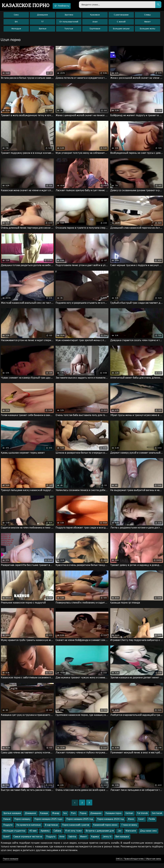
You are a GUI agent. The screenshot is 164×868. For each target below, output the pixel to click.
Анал (95, 23)
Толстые (69, 30)
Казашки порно (113, 818)
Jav (120, 836)
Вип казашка (122, 842)
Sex (65, 818)
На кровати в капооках (29, 830)
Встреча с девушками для (100, 836)
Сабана (57, 836)
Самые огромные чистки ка (28, 842)
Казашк (44, 818)
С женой (121, 23)
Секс (16, 16)
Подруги (8, 830)
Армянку (45, 836)
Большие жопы (147, 30)
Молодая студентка (14, 836)
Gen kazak (157, 818)
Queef (6, 842)
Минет (147, 23)
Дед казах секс (148, 836)
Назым (7, 824)
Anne (62, 842)
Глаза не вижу (129, 830)
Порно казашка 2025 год (80, 824)
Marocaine (131, 836)
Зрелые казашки (12, 818)
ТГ (42, 23)
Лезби (152, 824)
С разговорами (121, 16)
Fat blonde (143, 818)
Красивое (95, 16)
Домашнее (42, 16)
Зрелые (42, 30)
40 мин (33, 836)
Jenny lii (107, 842)
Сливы (147, 16)
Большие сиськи (121, 30)
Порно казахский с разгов (76, 830)
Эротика (69, 16)
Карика (95, 842)
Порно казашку (22, 824)
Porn (73, 818)
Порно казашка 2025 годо (48, 824)
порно (27, 5)
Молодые (16, 30)
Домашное (30, 818)
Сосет (141, 824)
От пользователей (69, 23)
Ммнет (84, 842)
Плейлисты (66, 6)
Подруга (51, 842)
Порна (83, 818)
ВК (16, 23)
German (129, 818)
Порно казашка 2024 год (110, 824)
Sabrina (72, 842)
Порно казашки (11, 864)
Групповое (95, 30)
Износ (131, 824)
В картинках (51, 830)
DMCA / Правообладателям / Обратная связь (139, 864)
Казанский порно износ (105, 830)
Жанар (56, 818)
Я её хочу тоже (73, 836)
